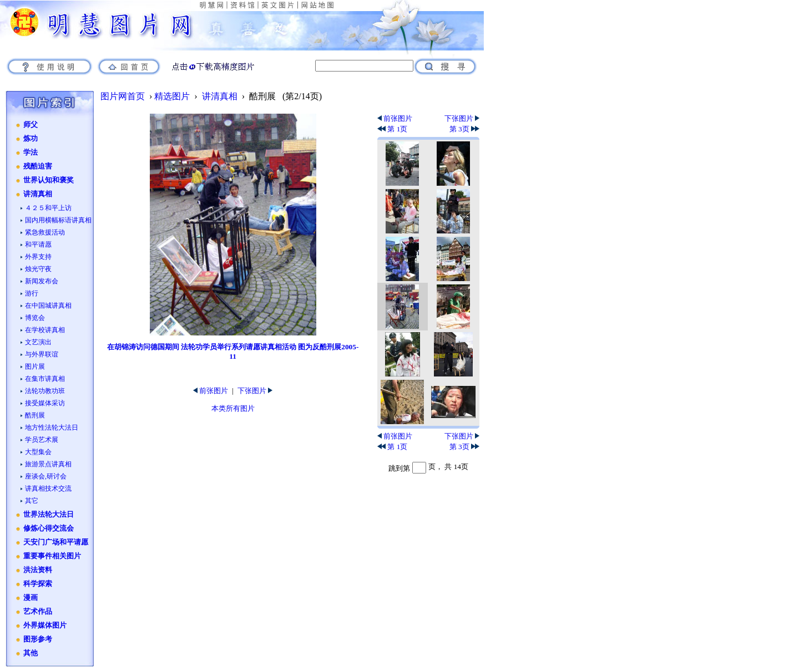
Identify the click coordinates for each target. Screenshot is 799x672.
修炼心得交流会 (49, 528)
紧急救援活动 (45, 232)
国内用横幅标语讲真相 (58, 220)
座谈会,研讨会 (46, 476)
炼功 (31, 139)
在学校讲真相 (45, 330)
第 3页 (464, 129)
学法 (31, 152)
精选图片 (172, 96)
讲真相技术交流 (48, 488)
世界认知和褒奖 (49, 180)
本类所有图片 (233, 408)
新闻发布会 (42, 281)
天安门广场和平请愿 (56, 542)
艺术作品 (38, 612)
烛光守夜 (38, 269)
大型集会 (38, 452)
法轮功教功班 (45, 391)
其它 (32, 501)
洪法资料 (38, 570)
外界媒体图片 (45, 625)
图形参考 (38, 639)
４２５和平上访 (48, 208)
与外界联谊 (42, 354)
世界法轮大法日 (49, 515)
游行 (32, 293)
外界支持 (38, 257)
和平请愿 (38, 245)
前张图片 (211, 391)
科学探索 (38, 584)
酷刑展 (35, 415)
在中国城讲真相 (48, 306)
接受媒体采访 (45, 403)
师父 (31, 125)
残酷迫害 (38, 166)
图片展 (35, 366)
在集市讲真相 (45, 379)
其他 (31, 653)
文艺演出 (38, 342)
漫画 (31, 598)
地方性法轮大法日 (52, 427)
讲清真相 (38, 194)
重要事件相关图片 (52, 556)
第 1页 (392, 129)
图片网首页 (123, 96)
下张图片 (255, 391)
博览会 (35, 318)
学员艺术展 (42, 440)
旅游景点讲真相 (48, 464)
